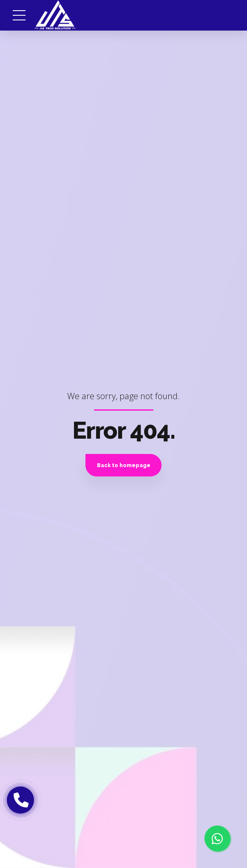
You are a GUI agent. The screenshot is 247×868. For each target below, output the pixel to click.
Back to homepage (124, 465)
